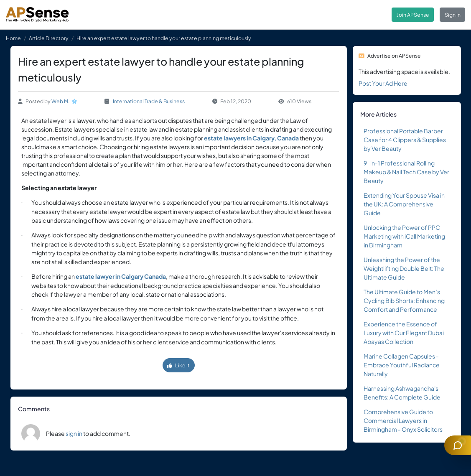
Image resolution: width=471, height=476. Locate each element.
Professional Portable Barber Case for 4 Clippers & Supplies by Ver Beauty (405, 140)
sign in (74, 433)
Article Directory (49, 38)
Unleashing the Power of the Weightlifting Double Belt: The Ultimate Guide (404, 268)
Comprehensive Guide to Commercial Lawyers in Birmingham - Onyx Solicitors (403, 420)
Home (13, 38)
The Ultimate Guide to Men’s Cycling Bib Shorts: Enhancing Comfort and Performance (404, 300)
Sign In (453, 15)
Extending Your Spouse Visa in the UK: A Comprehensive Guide (404, 204)
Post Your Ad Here (383, 83)
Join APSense (413, 15)
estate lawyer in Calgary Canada (121, 276)
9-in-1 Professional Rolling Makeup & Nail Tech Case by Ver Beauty (406, 172)
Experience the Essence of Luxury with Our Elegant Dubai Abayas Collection (404, 333)
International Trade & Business (149, 101)
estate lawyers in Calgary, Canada (251, 138)
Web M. (61, 101)
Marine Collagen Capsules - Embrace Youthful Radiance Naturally (402, 365)
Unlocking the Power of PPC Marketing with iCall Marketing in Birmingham (404, 236)
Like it (178, 365)
